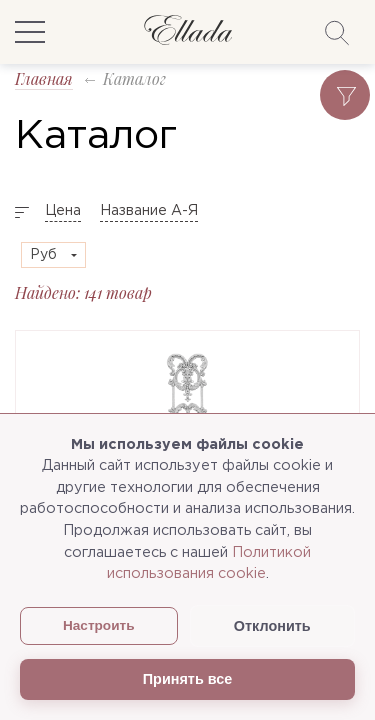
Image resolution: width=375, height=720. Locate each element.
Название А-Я (149, 211)
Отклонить (272, 626)
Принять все (187, 679)
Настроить (99, 625)
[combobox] (53, 255)
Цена (63, 211)
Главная (44, 78)
